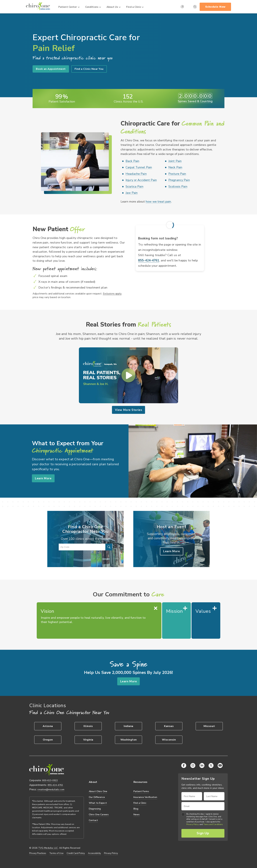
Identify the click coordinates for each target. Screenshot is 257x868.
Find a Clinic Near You (89, 69)
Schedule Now (215, 7)
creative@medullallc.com (51, 790)
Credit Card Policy (76, 853)
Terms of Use (56, 853)
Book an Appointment (51, 69)
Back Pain (132, 161)
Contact (93, 820)
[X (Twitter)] (211, 765)
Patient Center (69, 7)
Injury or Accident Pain (141, 180)
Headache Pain (136, 174)
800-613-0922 (50, 780)
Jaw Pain (132, 193)
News (137, 815)
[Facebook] (184, 765)
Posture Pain (177, 174)
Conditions (93, 7)
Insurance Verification (145, 797)
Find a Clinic (135, 7)
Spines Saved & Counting (195, 101)
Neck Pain (175, 167)
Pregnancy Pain (179, 180)
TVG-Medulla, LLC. (48, 848)
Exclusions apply (112, 294)
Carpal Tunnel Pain (139, 167)
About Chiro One (98, 791)
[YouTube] (220, 765)
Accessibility (94, 853)
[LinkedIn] (202, 765)
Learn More (43, 478)
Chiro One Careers (99, 815)
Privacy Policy (111, 853)
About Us (114, 7)
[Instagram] (193, 765)
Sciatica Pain (134, 186)
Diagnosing (95, 809)
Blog (136, 809)
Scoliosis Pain (178, 186)
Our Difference (97, 797)
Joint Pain (175, 161)
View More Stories (128, 410)
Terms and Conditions (213, 825)
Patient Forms (141, 791)
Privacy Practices (38, 853)
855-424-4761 (149, 261)
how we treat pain (158, 202)
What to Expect (98, 803)
